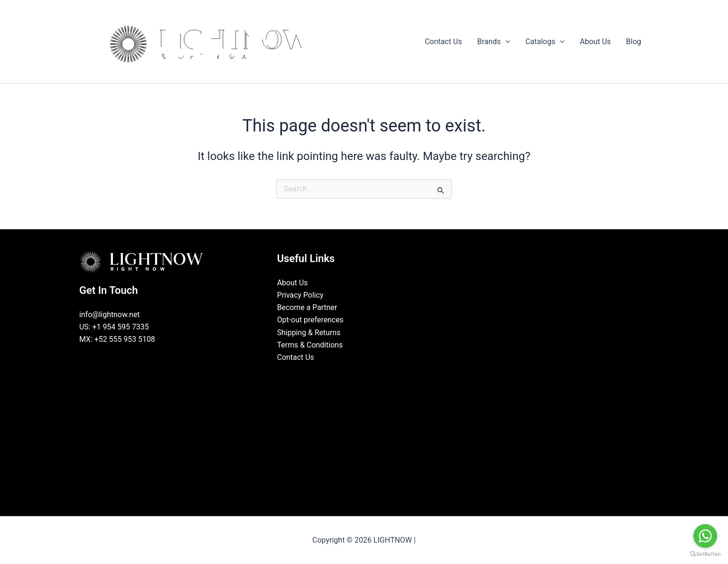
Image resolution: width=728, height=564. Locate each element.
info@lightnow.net (110, 315)
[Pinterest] (385, 376)
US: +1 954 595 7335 (114, 327)
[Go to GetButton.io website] (705, 554)
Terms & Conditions (310, 345)
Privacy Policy (301, 295)
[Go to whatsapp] (705, 536)
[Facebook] (343, 376)
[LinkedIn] (357, 376)
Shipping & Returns (309, 333)
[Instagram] (371, 376)
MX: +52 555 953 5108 (117, 340)
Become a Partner (308, 307)
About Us (293, 283)
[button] (505, 42)
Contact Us (296, 358)
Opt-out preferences (311, 320)
